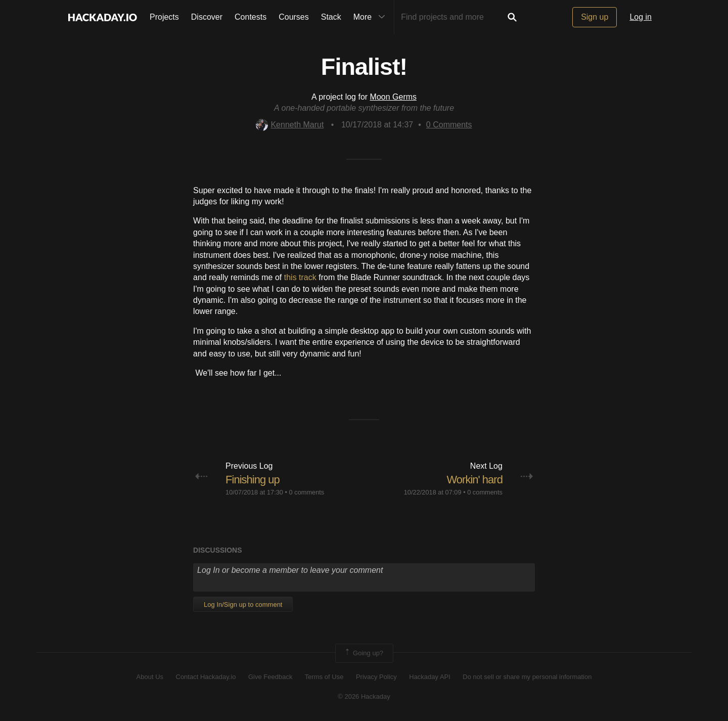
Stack (331, 17)
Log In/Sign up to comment (243, 604)
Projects (164, 17)
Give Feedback (270, 677)
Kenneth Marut (290, 125)
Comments (449, 125)
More (372, 17)
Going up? (363, 653)
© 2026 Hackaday (364, 696)
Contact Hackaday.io (206, 677)
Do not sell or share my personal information (527, 677)
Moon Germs (393, 97)
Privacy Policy (376, 677)
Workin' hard (474, 480)
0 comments (307, 492)
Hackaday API (430, 677)
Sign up (595, 17)
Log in (641, 17)
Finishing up (253, 480)
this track (300, 277)
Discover (207, 17)
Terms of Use (324, 677)
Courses (294, 17)
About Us (150, 677)
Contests (251, 17)
